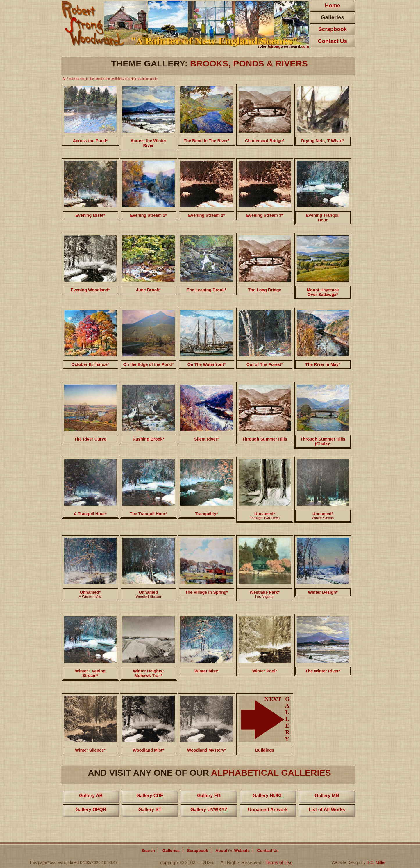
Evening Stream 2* (206, 215)
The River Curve (90, 439)
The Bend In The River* (207, 141)
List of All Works (327, 810)
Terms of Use (279, 863)
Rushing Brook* (148, 439)
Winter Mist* (207, 671)
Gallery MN (327, 796)
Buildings (265, 750)
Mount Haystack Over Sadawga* (323, 292)
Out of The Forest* (265, 364)
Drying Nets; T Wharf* (323, 141)
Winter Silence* (90, 750)
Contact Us (333, 41)
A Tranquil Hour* (90, 514)
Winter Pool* (265, 671)
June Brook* (148, 290)
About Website (233, 851)
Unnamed (149, 592)
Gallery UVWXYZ (209, 810)
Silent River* (207, 439)
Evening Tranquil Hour (323, 218)
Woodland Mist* (149, 750)
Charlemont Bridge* (265, 141)
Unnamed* (265, 514)
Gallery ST (150, 810)
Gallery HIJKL (268, 796)
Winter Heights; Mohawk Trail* (148, 673)
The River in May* (323, 364)
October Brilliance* (90, 364)
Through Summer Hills (264, 439)
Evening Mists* (90, 215)
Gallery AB (91, 796)
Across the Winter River (148, 143)
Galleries (333, 17)
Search (148, 851)
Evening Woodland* (90, 290)
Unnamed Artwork (268, 810)
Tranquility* (206, 514)
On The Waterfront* (207, 364)
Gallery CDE (150, 796)
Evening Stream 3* (264, 215)
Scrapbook (333, 29)
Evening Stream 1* (148, 215)
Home (333, 5)
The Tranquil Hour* (148, 514)
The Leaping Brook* (207, 290)
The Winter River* (323, 671)
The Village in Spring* (207, 592)
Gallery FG (209, 796)
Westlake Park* (265, 594)
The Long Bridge (264, 290)
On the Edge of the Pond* (148, 364)
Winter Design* (323, 592)
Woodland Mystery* (207, 750)
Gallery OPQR (91, 810)
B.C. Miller (376, 862)
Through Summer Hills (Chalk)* (323, 441)
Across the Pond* (90, 141)
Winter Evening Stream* (90, 673)
